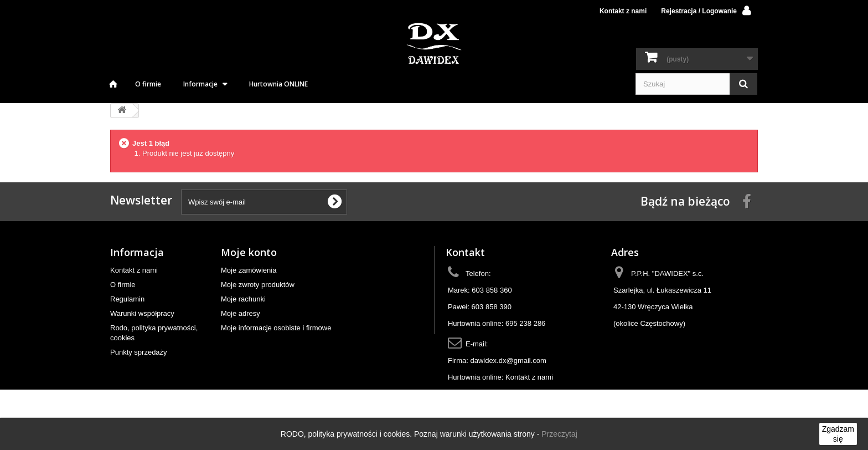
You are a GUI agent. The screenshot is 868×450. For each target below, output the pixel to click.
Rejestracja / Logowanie (699, 11)
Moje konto (249, 252)
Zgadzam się (838, 434)
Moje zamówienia (249, 270)
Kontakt (465, 252)
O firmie (148, 84)
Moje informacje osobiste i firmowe (276, 328)
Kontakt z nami (623, 11)
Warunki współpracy (142, 313)
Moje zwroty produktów (258, 285)
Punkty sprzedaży (139, 352)
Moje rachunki (243, 299)
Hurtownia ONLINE (278, 84)
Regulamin (127, 299)
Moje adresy (241, 313)
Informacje (200, 84)
